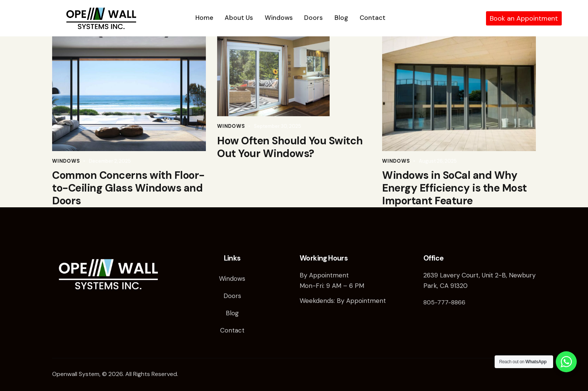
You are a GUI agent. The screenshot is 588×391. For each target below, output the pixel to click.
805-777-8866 (444, 302)
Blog (232, 313)
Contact (232, 330)
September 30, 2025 (277, 126)
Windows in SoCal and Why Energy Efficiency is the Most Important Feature (454, 188)
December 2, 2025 (110, 161)
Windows (66, 161)
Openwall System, (76, 374)
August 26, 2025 (438, 161)
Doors (232, 296)
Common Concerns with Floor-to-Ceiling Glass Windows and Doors (128, 188)
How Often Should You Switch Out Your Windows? (290, 147)
